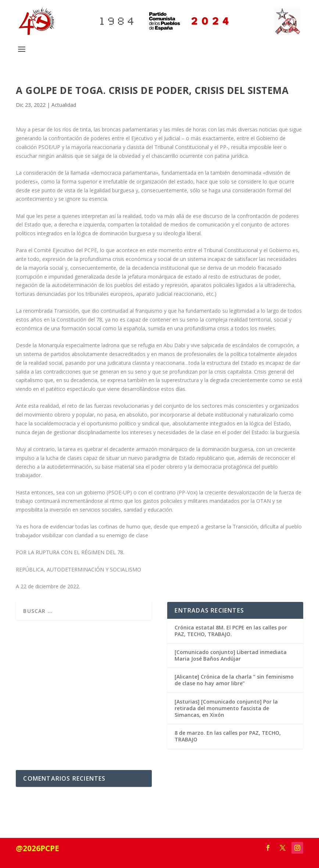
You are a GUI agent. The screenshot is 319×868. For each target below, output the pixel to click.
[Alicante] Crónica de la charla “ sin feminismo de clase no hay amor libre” (234, 680)
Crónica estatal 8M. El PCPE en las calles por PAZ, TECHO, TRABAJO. (231, 631)
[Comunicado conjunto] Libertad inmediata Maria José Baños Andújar (231, 655)
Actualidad (64, 105)
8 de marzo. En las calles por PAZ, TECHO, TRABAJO (228, 736)
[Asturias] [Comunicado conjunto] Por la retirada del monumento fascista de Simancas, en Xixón (226, 708)
